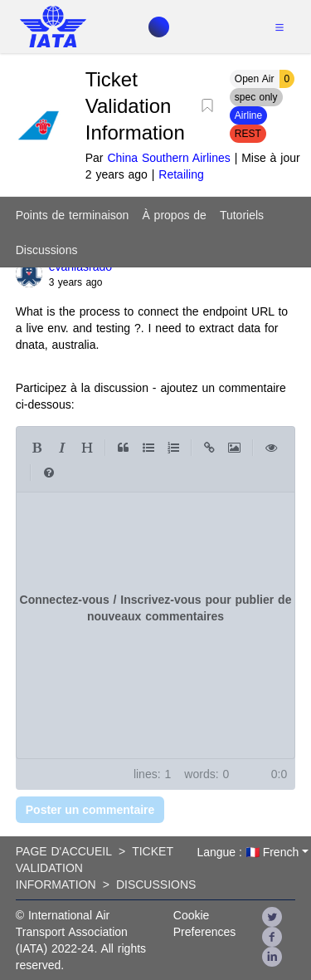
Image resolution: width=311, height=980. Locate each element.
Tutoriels (242, 215)
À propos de (174, 215)
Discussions (47, 250)
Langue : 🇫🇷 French (248, 852)
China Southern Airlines (168, 158)
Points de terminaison (73, 215)
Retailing (181, 174)
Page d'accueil (64, 851)
